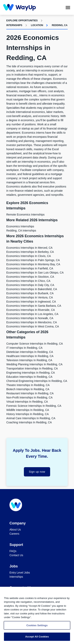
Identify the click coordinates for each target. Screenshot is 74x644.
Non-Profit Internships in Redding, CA (29, 397)
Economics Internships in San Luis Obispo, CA (35, 273)
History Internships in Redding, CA (28, 414)
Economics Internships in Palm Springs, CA (33, 260)
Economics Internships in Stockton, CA (30, 277)
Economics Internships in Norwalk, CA (30, 318)
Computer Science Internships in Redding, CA (35, 344)
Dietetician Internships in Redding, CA (30, 352)
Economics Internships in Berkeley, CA (30, 252)
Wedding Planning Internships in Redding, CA (34, 364)
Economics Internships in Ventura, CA (30, 297)
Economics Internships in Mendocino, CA (32, 322)
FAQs (13, 551)
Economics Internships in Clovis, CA (29, 256)
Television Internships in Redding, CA (29, 360)
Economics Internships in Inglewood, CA (31, 302)
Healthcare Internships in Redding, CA (30, 356)
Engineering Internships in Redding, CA (31, 373)
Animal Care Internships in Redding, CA (31, 418)
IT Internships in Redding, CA (24, 348)
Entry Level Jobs (20, 573)
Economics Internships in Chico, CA (28, 281)
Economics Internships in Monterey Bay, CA (33, 264)
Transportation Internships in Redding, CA (32, 368)
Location (37, 25)
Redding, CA (59, 25)
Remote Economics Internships (25, 215)
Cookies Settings (37, 625)
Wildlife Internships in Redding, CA (28, 410)
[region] (37, 615)
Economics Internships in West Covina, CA (33, 326)
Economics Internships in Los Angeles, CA (32, 314)
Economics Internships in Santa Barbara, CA (34, 306)
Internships (14, 25)
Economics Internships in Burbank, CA (30, 293)
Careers (14, 534)
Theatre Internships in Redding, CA (28, 385)
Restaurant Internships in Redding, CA (30, 393)
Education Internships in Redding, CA (29, 377)
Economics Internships (20, 226)
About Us (15, 530)
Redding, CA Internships (21, 231)
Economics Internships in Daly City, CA (30, 285)
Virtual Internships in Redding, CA (27, 402)
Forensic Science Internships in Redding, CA (34, 406)
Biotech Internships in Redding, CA (28, 389)
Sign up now (37, 472)
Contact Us (16, 555)
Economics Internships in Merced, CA (29, 248)
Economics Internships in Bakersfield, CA (32, 289)
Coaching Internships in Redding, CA (29, 422)
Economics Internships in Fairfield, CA (30, 268)
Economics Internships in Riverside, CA (31, 310)
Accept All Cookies (37, 637)
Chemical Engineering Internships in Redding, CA (37, 381)
